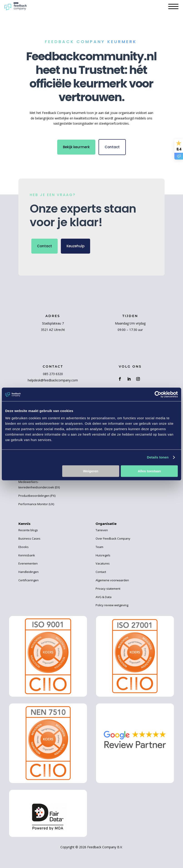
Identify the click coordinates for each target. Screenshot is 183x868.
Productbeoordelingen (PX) (37, 496)
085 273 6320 (53, 374)
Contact (112, 147)
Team (99, 547)
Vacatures (103, 563)
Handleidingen (28, 572)
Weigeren (91, 471)
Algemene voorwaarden (112, 580)
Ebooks (23, 547)
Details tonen (158, 457)
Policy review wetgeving (112, 605)
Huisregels (103, 555)
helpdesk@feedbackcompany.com (53, 380)
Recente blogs (28, 530)
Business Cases (29, 538)
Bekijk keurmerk (76, 147)
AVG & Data (104, 597)
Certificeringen (28, 580)
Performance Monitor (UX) (36, 504)
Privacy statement (108, 589)
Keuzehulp (75, 246)
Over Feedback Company (113, 538)
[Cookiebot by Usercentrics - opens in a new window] (158, 394)
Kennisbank (27, 555)
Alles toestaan (149, 471)
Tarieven (102, 530)
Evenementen (28, 563)
